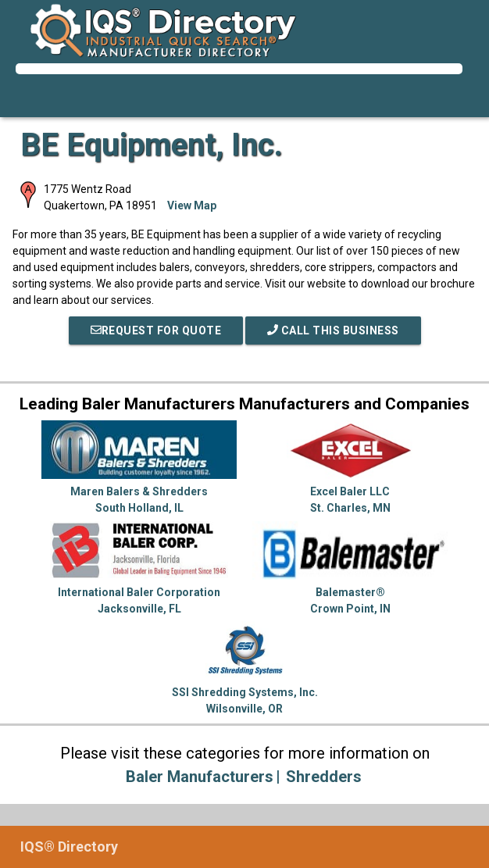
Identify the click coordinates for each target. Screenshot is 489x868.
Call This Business (333, 330)
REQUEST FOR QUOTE (156, 330)
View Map (192, 205)
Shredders (324, 777)
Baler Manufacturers (200, 777)
